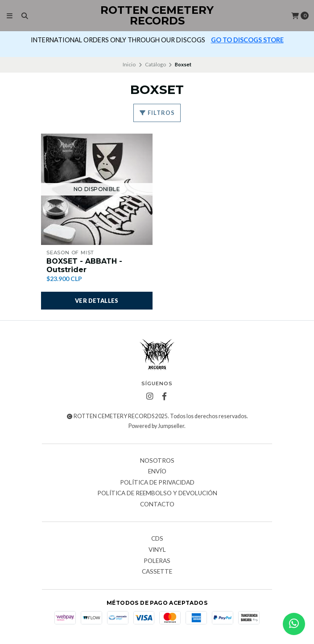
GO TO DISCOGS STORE (247, 40)
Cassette (157, 572)
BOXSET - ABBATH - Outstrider (84, 265)
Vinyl (157, 550)
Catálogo (155, 64)
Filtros (157, 113)
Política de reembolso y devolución (157, 493)
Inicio (129, 64)
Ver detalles (97, 301)
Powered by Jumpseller (156, 426)
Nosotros (157, 461)
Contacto (157, 505)
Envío (157, 472)
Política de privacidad (157, 483)
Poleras (157, 561)
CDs (157, 539)
